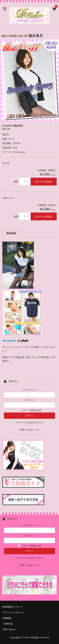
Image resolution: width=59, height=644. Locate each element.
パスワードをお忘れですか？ (30, 423)
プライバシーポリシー (13, 613)
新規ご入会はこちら (30, 430)
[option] (29, 80)
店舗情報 (7, 618)
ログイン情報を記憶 (30, 410)
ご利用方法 (8, 624)
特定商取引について (12, 607)
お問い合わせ (9, 630)
